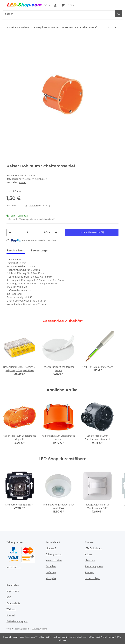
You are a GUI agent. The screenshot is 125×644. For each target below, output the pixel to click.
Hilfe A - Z (51, 548)
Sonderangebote (94, 566)
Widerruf (11, 609)
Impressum (13, 591)
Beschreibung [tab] (16, 251)
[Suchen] (59, 14)
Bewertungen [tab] (40, 251)
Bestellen (51, 566)
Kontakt (11, 615)
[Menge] (27, 232)
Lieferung (51, 572)
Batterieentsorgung (17, 621)
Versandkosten (54, 560)
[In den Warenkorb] (9, 37)
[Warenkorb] (68, 5)
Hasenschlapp (92, 578)
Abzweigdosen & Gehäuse (33, 179)
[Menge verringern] (10, 232)
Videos (88, 554)
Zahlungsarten (54, 554)
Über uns (90, 560)
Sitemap (89, 572)
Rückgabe (51, 578)
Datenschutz (13, 603)
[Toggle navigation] (4, 4)
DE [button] (45, 5)
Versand (34, 206)
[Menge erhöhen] (56, 232)
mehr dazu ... (14, 567)
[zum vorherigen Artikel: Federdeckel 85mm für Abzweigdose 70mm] (108, 27)
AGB (9, 597)
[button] (55, 5)
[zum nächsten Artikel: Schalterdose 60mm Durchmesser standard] (115, 27)
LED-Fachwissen (93, 548)
